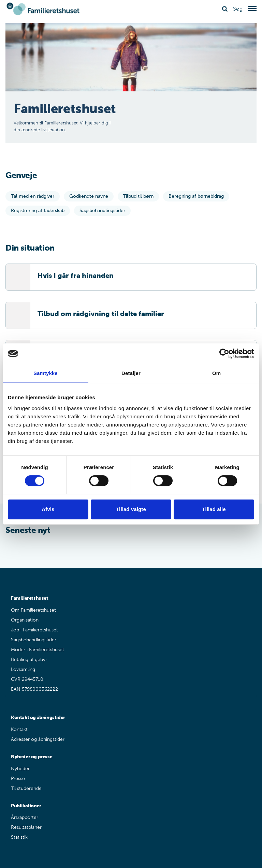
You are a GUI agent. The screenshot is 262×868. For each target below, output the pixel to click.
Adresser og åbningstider (38, 739)
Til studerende (26, 788)
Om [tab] (216, 373)
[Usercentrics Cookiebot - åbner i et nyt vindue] (224, 354)
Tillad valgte (131, 509)
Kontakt (19, 729)
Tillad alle (214, 509)
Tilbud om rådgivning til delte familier (101, 314)
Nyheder (20, 769)
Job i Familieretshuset (34, 630)
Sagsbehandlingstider (102, 211)
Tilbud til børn (138, 196)
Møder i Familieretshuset (38, 650)
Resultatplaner (26, 827)
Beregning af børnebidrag (196, 196)
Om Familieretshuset (33, 610)
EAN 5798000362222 (34, 689)
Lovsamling (23, 669)
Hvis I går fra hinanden (76, 275)
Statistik (19, 837)
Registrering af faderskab (38, 211)
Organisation (25, 620)
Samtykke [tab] (46, 373)
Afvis (48, 509)
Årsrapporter (25, 817)
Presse (18, 779)
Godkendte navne (89, 196)
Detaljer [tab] (131, 373)
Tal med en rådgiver (33, 196)
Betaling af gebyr (29, 660)
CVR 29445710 (27, 679)
